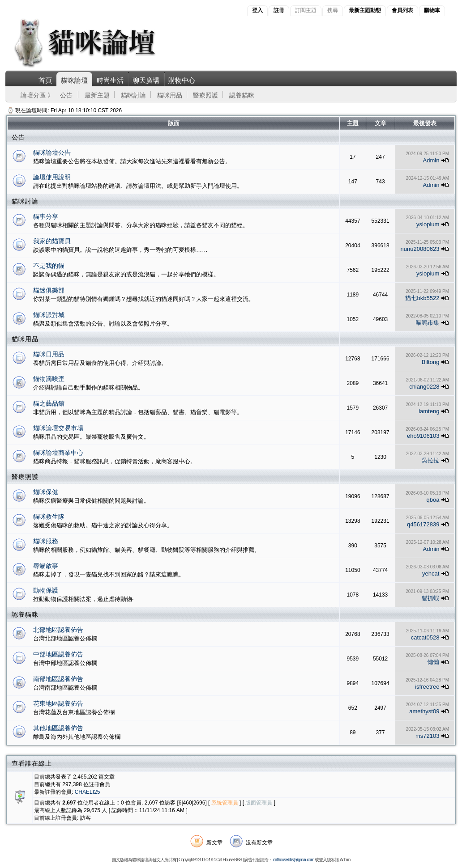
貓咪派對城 (49, 315)
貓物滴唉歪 (49, 379)
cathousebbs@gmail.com (293, 860)
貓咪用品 (170, 95)
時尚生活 (110, 80)
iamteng (429, 411)
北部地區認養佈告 (58, 630)
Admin (431, 160)
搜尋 (333, 10)
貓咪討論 (133, 95)
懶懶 (433, 662)
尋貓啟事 (46, 566)
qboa (433, 500)
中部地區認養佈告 (58, 654)
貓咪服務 (46, 541)
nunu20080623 (420, 249)
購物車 (432, 10)
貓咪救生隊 (49, 517)
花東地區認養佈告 (58, 703)
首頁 (45, 80)
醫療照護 (205, 95)
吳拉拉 (430, 460)
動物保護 (46, 590)
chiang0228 (424, 387)
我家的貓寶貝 (52, 241)
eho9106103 (423, 436)
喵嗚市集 (428, 323)
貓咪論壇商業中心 (58, 453)
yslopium (428, 224)
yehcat (431, 574)
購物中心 (182, 80)
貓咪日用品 (49, 354)
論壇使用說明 (52, 177)
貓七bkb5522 (422, 298)
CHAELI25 (88, 792)
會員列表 (402, 10)
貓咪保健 (46, 492)
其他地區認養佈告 (58, 728)
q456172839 (423, 524)
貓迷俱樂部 (49, 290)
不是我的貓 (49, 266)
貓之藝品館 (49, 403)
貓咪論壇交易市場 (58, 428)
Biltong (431, 362)
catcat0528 (425, 637)
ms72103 (427, 736)
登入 (257, 10)
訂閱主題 (306, 10)
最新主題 (97, 95)
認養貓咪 (242, 95)
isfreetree (427, 687)
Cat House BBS (229, 860)
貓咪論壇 (74, 80)
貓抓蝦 (430, 598)
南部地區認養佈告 (58, 679)
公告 (66, 95)
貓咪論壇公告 (52, 152)
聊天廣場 (146, 80)
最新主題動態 (365, 10)
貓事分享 (46, 216)
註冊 (279, 10)
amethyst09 (424, 711)
